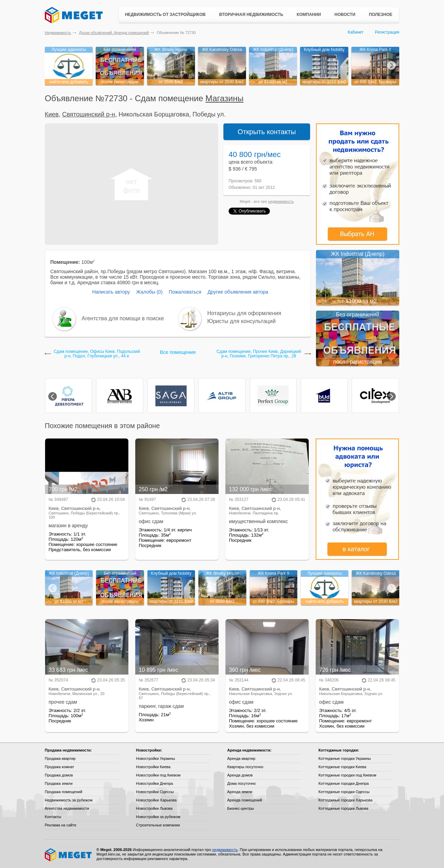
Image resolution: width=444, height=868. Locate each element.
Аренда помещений (245, 800)
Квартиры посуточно (245, 767)
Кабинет (356, 32)
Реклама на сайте (61, 825)
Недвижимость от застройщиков (165, 15)
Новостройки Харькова (156, 800)
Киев (52, 114)
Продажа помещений (63, 792)
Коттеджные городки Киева (342, 767)
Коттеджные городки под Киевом (347, 775)
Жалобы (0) (149, 292)
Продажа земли (59, 783)
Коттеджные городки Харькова (345, 800)
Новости (345, 15)
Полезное (381, 15)
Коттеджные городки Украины (345, 758)
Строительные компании (158, 825)
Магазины (224, 98)
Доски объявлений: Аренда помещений (114, 33)
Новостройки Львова (154, 808)
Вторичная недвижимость (251, 15)
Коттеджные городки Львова (343, 808)
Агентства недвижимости (67, 808)
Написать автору (111, 292)
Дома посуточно (241, 783)
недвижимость (281, 201)
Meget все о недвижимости (69, 855)
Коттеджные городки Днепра (344, 783)
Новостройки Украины (156, 758)
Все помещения (178, 352)
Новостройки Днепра (155, 783)
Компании (309, 15)
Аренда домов (240, 775)
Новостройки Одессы (155, 792)
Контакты (53, 817)
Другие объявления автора (238, 292)
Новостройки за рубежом (158, 817)
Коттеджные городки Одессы (344, 792)
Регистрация (387, 32)
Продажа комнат (59, 767)
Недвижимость (58, 33)
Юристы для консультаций (242, 321)
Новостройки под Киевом (158, 775)
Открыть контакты (267, 132)
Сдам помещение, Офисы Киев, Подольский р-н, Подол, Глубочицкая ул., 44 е (97, 354)
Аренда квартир (241, 758)
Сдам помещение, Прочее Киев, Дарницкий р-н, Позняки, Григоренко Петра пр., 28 (259, 354)
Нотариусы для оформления (244, 313)
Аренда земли (240, 792)
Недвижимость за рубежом (69, 800)
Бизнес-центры (241, 808)
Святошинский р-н (89, 114)
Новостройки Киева (153, 767)
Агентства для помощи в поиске (123, 318)
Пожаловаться (185, 292)
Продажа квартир (60, 758)
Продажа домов (59, 775)
